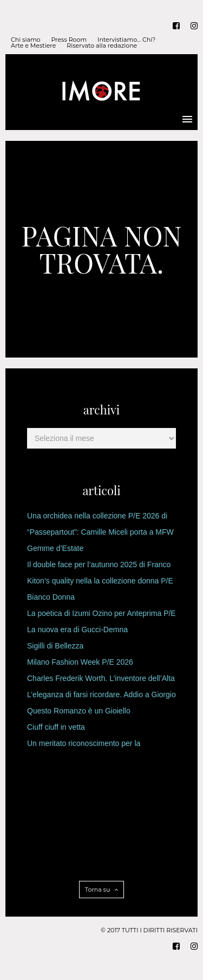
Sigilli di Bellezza (55, 646)
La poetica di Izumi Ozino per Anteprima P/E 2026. (101, 615)
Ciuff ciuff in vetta (56, 727)
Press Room (69, 40)
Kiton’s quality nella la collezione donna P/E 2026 (100, 583)
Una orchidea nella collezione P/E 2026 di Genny (97, 518)
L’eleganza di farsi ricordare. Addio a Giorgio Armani (101, 697)
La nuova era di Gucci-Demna (77, 629)
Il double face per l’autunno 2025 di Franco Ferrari (99, 567)
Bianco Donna (51, 597)
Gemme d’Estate (55, 548)
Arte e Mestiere (33, 46)
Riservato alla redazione (102, 46)
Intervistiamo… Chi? (126, 40)
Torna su (101, 890)
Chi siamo (25, 40)
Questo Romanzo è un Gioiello (79, 711)
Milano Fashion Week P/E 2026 (80, 662)
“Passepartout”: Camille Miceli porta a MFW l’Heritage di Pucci (100, 534)
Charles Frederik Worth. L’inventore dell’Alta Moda (101, 680)
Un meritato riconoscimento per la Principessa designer (84, 745)
